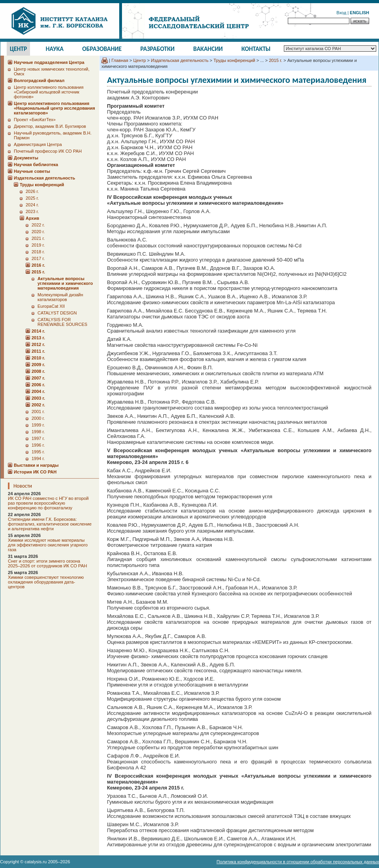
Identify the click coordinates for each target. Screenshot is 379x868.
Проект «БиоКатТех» (35, 120)
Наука (55, 49)
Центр (19, 49)
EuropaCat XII (51, 306)
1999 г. (38, 425)
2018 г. (38, 252)
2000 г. (38, 418)
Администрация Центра (38, 144)
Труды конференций (235, 60)
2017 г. (38, 258)
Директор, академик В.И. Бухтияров (50, 126)
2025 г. (32, 198)
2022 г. (38, 225)
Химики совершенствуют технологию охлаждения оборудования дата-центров (46, 582)
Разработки (157, 49)
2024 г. (32, 205)
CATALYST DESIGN (57, 313)
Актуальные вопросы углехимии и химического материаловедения (65, 283)
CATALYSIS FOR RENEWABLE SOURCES (62, 322)
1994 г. (38, 458)
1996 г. (38, 445)
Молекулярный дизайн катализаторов (60, 297)
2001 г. (38, 412)
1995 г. (38, 452)
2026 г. (32, 191)
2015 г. (276, 60)
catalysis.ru (36, 862)
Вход (341, 13)
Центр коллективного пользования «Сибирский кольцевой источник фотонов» (49, 92)
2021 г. (38, 238)
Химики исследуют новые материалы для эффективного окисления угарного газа (48, 545)
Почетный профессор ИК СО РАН (48, 151)
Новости (23, 486)
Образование (102, 49)
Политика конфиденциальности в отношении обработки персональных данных (298, 862)
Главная (120, 60)
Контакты (256, 49)
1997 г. (38, 438)
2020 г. (38, 232)
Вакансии (208, 49)
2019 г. (38, 245)
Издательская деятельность (180, 60)
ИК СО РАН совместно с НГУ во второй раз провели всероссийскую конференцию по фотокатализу (48, 503)
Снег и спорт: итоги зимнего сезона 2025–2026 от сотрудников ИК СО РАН (47, 563)
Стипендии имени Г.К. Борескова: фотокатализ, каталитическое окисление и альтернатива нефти (50, 524)
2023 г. (32, 211)
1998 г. (38, 432)
